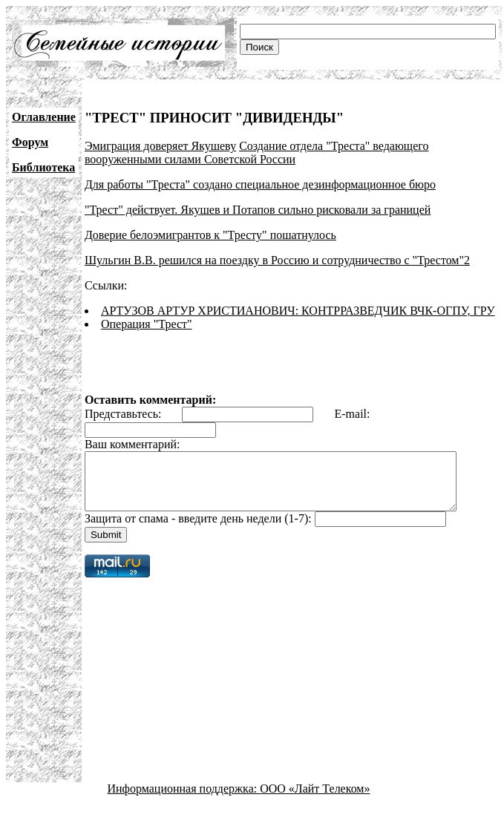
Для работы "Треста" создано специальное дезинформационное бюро (260, 184)
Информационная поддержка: (184, 800)
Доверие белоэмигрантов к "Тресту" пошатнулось (210, 235)
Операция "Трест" (147, 324)
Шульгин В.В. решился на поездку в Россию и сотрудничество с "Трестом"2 (277, 260)
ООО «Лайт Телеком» (315, 800)
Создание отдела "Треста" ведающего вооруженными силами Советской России (257, 153)
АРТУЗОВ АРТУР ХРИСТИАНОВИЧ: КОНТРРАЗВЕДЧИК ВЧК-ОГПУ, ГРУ (298, 311)
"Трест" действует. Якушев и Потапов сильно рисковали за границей (258, 210)
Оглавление (44, 117)
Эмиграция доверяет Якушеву (160, 146)
